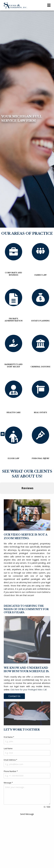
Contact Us (14, 696)
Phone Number (11, 771)
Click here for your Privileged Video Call (28, 690)
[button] (2, 497)
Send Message (27, 814)
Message (8, 783)
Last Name (8, 748)
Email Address (10, 760)
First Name (9, 737)
